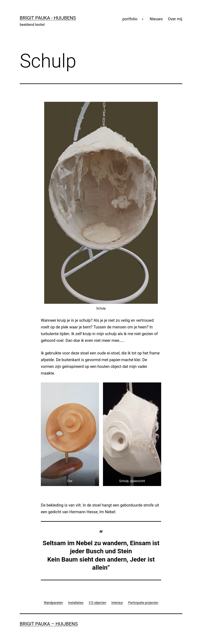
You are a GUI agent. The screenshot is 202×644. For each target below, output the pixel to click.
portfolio (130, 19)
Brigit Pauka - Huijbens (48, 18)
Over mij (175, 19)
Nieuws (156, 19)
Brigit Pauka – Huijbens (49, 624)
